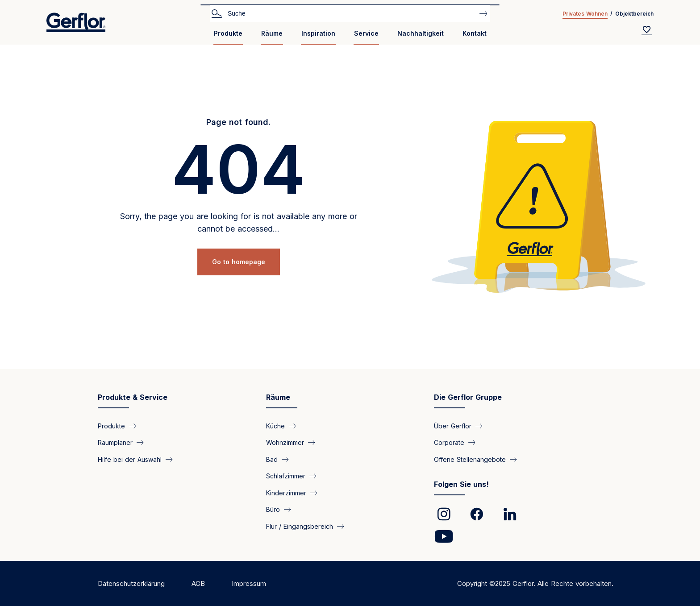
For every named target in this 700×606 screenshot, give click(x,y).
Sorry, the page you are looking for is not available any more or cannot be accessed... (239, 222)
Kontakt (475, 33)
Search (217, 13)
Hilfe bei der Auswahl (130, 459)
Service (366, 33)
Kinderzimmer (286, 492)
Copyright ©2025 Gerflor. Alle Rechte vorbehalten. (535, 583)
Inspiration (318, 33)
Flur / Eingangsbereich (300, 526)
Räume (272, 33)
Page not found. (238, 122)
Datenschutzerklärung (131, 583)
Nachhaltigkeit (421, 33)
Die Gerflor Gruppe (468, 397)
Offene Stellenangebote (470, 459)
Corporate (449, 442)
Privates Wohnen (585, 14)
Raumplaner (115, 442)
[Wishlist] (647, 30)
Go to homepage (239, 262)
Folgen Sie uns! (461, 484)
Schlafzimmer (286, 476)
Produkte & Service (133, 397)
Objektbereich (634, 14)
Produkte (228, 33)
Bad (272, 459)
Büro (273, 509)
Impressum (249, 583)
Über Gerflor (453, 426)
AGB (198, 583)
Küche (275, 426)
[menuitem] (228, 37)
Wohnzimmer (285, 442)
